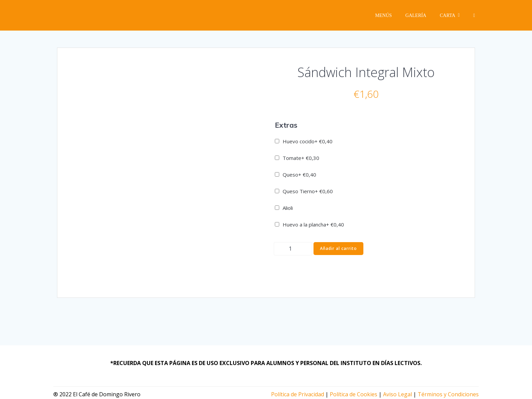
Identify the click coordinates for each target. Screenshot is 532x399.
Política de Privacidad (298, 394)
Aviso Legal (397, 394)
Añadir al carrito (338, 248)
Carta (450, 15)
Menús (384, 15)
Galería (416, 15)
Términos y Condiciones (448, 394)
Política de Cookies (354, 394)
